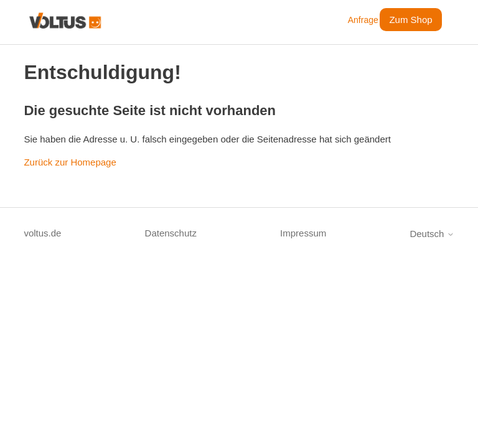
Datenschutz (171, 233)
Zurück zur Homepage (70, 162)
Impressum (303, 233)
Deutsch (432, 234)
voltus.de (42, 233)
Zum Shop (410, 20)
